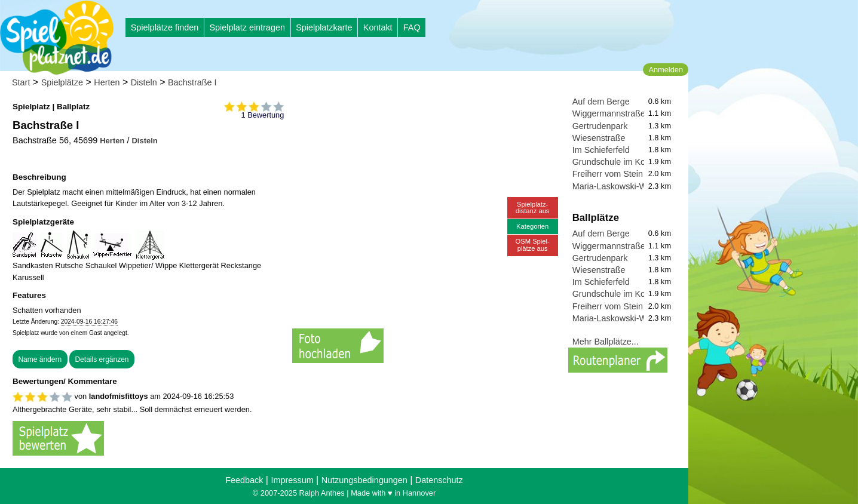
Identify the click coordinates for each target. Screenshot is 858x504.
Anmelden (666, 70)
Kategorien (532, 226)
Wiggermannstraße (609, 113)
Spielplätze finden (165, 27)
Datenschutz (439, 480)
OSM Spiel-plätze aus (533, 245)
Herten (107, 82)
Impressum (292, 480)
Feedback (244, 480)
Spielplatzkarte (324, 27)
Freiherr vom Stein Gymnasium (632, 174)
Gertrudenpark (600, 126)
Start (21, 82)
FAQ (412, 27)
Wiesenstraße (599, 138)
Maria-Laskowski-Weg (615, 186)
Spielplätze (62, 82)
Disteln (144, 82)
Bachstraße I (192, 82)
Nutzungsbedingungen (364, 480)
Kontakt (378, 27)
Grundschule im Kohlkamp (623, 162)
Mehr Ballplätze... (606, 342)
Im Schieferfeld (601, 150)
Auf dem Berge (601, 102)
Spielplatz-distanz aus (533, 208)
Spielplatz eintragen (247, 27)
